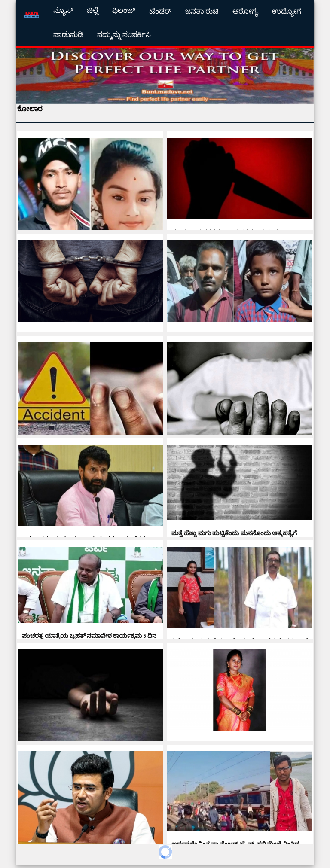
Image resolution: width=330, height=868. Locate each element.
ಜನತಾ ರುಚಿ (202, 11)
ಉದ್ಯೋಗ (287, 11)
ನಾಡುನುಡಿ (68, 35)
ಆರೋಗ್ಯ (245, 11)
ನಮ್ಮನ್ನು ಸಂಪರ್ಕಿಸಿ (124, 35)
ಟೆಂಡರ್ (160, 11)
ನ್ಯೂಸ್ (63, 11)
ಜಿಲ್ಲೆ (93, 11)
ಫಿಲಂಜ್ (124, 11)
